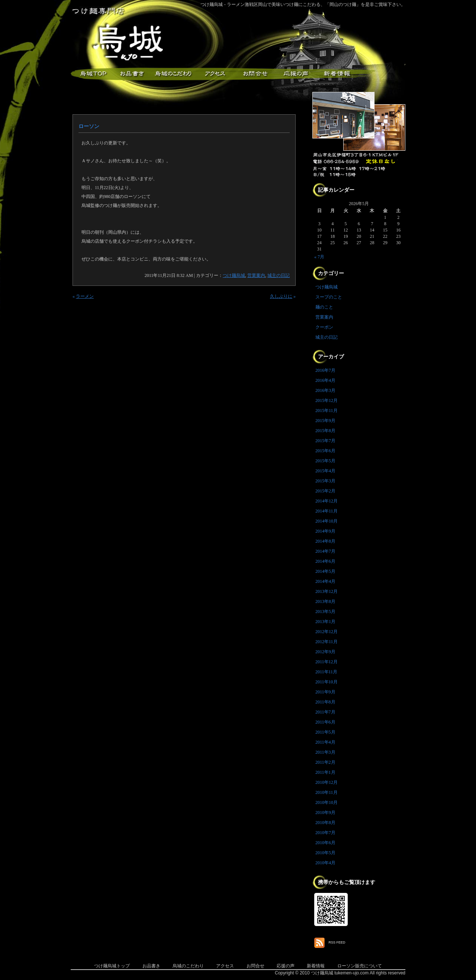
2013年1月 (325, 622)
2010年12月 (327, 782)
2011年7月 (325, 712)
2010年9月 (325, 813)
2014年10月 (327, 521)
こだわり (173, 74)
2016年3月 (325, 390)
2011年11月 (326, 672)
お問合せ (255, 966)
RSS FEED (337, 942)
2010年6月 (325, 843)
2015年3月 (325, 481)
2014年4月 (325, 581)
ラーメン (85, 296)
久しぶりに (281, 296)
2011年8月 (325, 702)
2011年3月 (325, 752)
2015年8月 (325, 431)
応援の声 (286, 966)
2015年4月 (325, 471)
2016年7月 (325, 370)
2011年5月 (325, 732)
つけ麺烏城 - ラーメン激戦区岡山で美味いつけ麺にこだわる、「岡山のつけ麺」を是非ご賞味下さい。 (303, 4)
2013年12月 (327, 591)
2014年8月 (325, 541)
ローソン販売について (360, 966)
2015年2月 (325, 491)
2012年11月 (327, 642)
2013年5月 (325, 612)
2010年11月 (327, 792)
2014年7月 (325, 551)
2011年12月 (327, 662)
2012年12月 (327, 632)
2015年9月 (325, 421)
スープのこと (329, 297)
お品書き (132, 74)
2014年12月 (327, 501)
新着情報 (337, 74)
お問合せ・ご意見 (255, 74)
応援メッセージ (296, 74)
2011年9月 (325, 692)
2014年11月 (327, 511)
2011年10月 (327, 682)
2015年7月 (325, 441)
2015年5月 (325, 461)
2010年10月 (327, 802)
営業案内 (256, 275)
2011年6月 (325, 722)
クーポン (324, 327)
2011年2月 (325, 762)
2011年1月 (325, 772)
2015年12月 (327, 400)
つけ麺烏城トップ (112, 966)
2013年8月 (325, 601)
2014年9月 (325, 531)
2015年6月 (325, 451)
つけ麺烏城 (91, 74)
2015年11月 (327, 411)
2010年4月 (325, 863)
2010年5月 (325, 853)
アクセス (214, 74)
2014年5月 (325, 571)
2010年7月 (325, 833)
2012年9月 (325, 652)
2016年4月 (325, 380)
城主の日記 (279, 275)
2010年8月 (325, 823)
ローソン (89, 126)
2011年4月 (325, 742)
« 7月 (319, 257)
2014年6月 (325, 561)
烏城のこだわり (188, 966)
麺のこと (324, 307)
